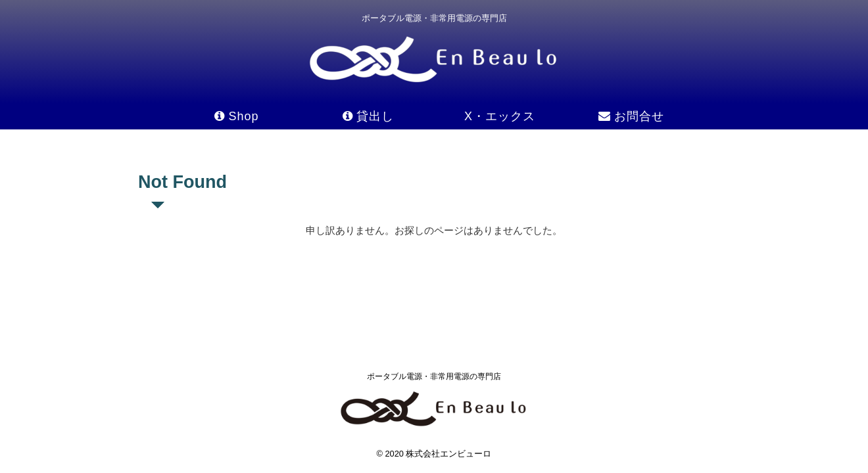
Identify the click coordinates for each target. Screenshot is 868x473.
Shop (236, 116)
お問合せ (631, 116)
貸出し (368, 116)
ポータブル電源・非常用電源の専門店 (434, 376)
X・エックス (500, 116)
